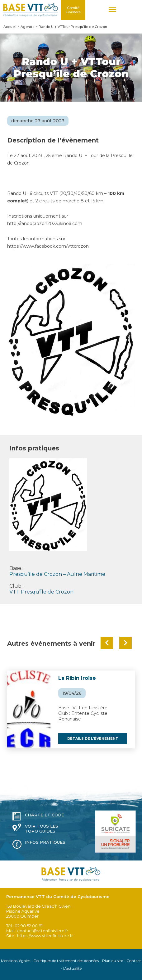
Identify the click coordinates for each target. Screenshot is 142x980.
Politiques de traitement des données (66, 961)
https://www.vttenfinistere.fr (45, 936)
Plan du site (113, 961)
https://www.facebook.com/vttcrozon (48, 246)
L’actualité (72, 968)
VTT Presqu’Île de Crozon (41, 592)
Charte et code (45, 815)
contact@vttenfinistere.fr (43, 931)
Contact (134, 961)
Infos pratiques (45, 842)
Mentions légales (16, 961)
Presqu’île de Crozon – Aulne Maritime (57, 574)
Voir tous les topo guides (42, 829)
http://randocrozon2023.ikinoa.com (45, 224)
